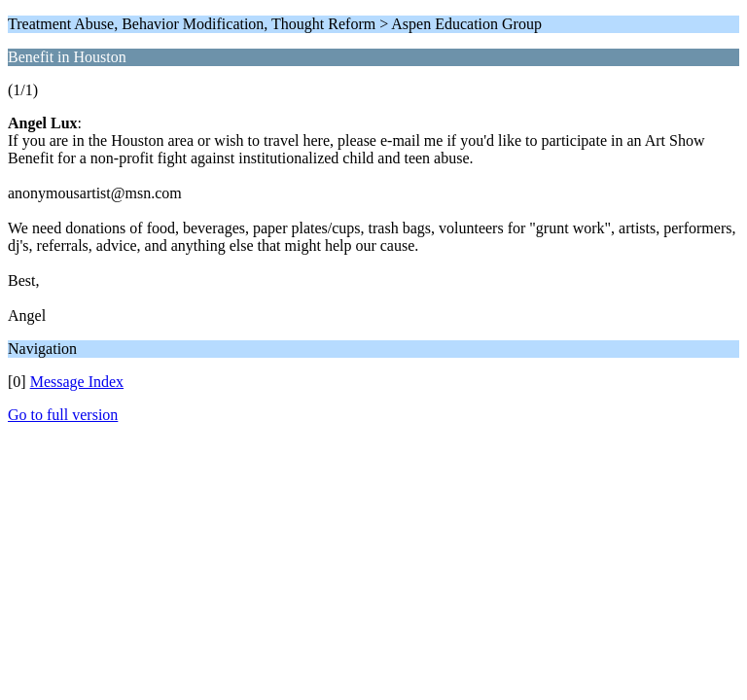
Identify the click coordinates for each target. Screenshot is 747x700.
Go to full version (63, 415)
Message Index (77, 382)
